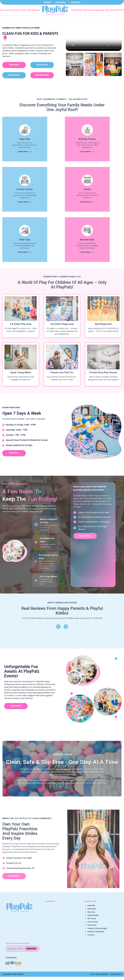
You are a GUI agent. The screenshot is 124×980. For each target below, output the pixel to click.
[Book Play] (14, 65)
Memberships (98, 10)
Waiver (47, 2)
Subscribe (31, 949)
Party (17, 10)
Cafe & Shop (77, 10)
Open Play (9, 10)
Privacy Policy (116, 974)
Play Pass (87, 10)
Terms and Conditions (99, 974)
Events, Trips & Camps (30, 10)
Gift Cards (110, 10)
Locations (75, 2)
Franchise (61, 2)
